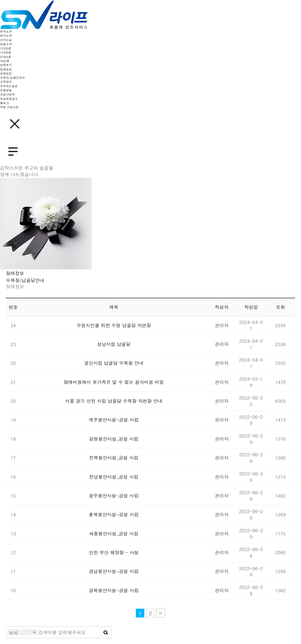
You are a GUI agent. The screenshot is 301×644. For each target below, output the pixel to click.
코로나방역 (7, 94)
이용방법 (6, 90)
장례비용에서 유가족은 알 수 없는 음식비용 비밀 (114, 382)
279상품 (6, 57)
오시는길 (6, 40)
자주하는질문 (9, 86)
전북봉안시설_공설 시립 (114, 457)
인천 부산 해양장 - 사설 (114, 552)
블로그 (4, 103)
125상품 (6, 48)
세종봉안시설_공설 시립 (114, 533)
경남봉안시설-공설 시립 (114, 571)
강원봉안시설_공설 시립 (114, 439)
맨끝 (161, 613)
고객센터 (6, 82)
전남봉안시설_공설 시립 (114, 477)
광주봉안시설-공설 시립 (114, 495)
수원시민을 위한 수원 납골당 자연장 (114, 325)
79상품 (5, 61)
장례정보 (6, 69)
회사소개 (6, 31)
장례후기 (6, 65)
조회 (281, 307)
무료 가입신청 (9, 107)
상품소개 (6, 44)
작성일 (251, 307)
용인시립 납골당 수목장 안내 (114, 363)
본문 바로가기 (0, 0)
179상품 (6, 52)
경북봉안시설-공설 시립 (114, 590)
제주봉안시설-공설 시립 (114, 420)
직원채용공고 (9, 99)
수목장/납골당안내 (12, 78)
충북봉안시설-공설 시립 (114, 514)
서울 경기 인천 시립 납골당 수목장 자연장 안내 (114, 401)
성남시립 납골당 (114, 344)
